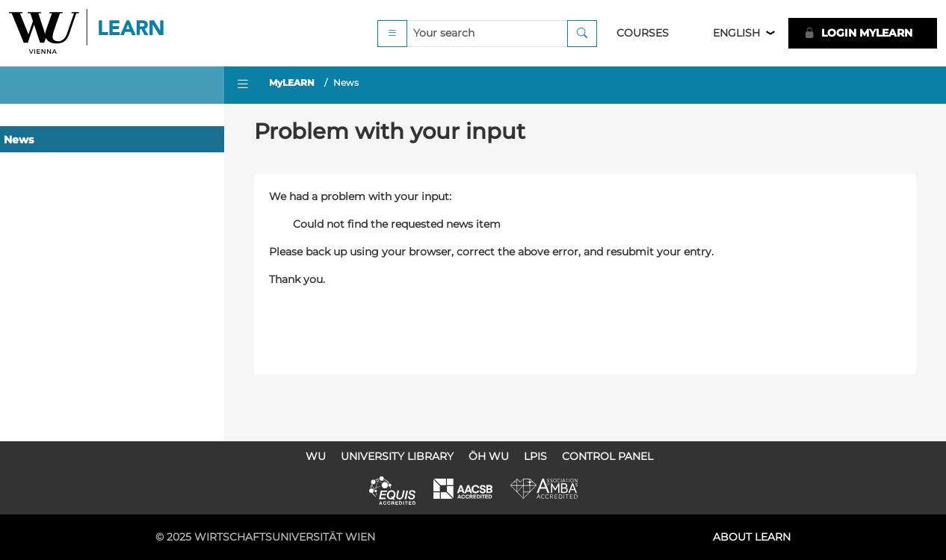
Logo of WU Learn (87, 33)
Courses (643, 33)
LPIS (535, 456)
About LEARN (752, 537)
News (19, 140)
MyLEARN (292, 83)
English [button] (736, 33)
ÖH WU (489, 456)
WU (316, 456)
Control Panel (608, 456)
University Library (397, 456)
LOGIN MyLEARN (858, 33)
